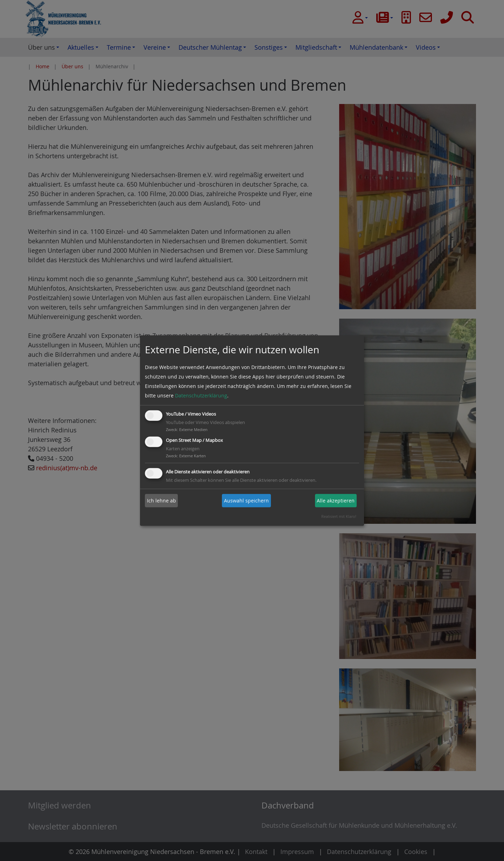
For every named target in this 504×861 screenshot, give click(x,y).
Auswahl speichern (246, 501)
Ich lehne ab (162, 501)
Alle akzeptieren (336, 501)
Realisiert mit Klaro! (339, 516)
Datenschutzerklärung (201, 395)
